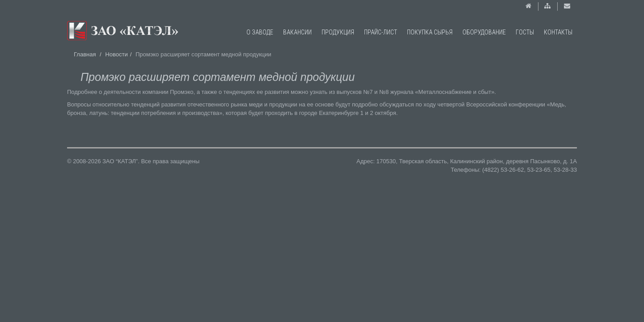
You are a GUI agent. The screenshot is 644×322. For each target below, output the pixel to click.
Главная (85, 54)
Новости (116, 54)
